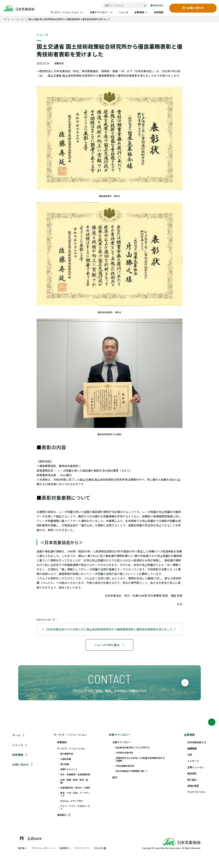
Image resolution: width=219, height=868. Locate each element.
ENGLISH (157, 5)
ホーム (7, 19)
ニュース (19, 19)
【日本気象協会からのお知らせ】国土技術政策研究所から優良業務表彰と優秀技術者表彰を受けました (110, 629)
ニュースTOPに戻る (109, 645)
